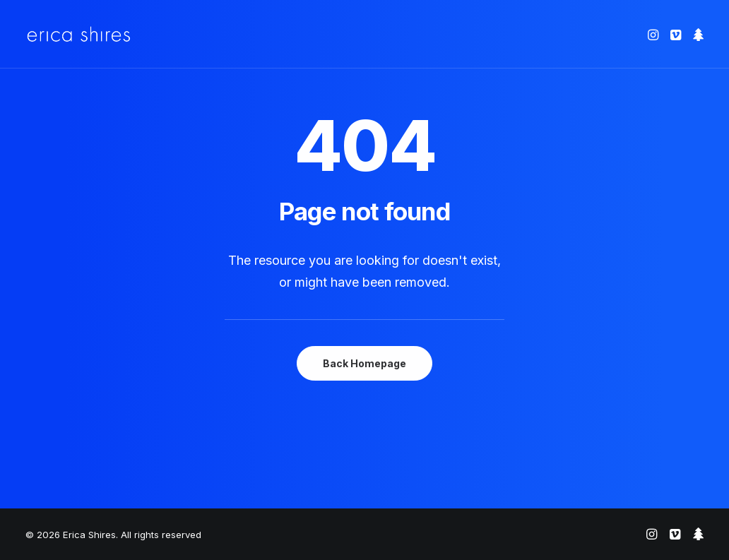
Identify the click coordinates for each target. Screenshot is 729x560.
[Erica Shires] (79, 34)
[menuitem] (654, 34)
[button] (654, 34)
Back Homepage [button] (364, 363)
